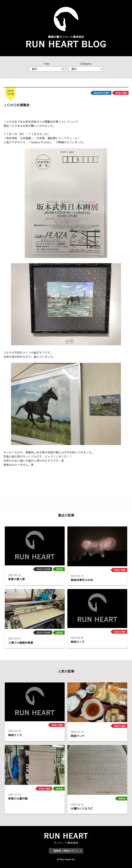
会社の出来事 (43, 569)
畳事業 (60, 569)
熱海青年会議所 (102, 93)
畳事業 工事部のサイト (66, 851)
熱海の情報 (121, 93)
